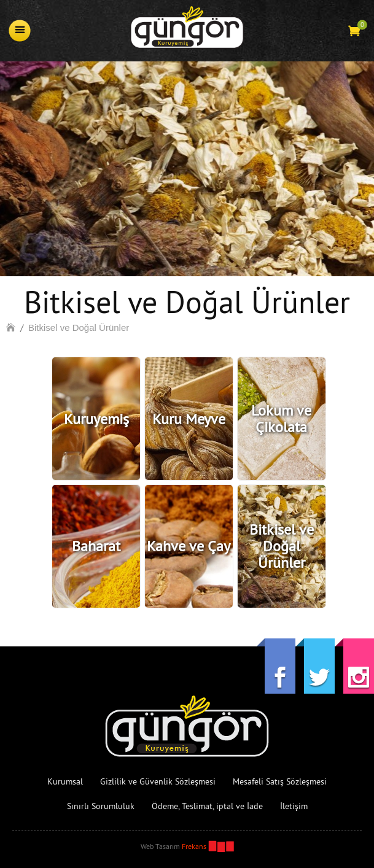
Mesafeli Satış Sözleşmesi (280, 781)
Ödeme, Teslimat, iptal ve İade (207, 806)
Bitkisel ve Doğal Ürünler (79, 327)
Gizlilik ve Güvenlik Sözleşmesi (158, 781)
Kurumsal (65, 781)
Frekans (194, 846)
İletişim (294, 806)
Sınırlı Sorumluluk (101, 806)
